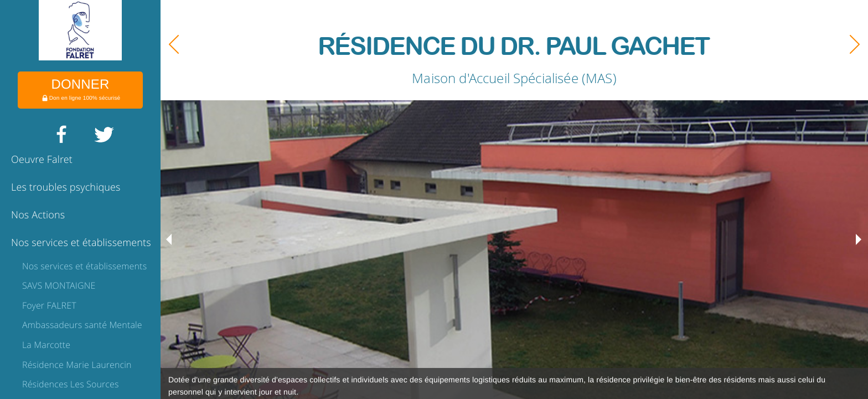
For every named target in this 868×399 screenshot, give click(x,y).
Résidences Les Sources (71, 384)
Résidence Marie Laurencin (77, 365)
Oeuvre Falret (42, 160)
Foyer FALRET (49, 305)
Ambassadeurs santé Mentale (82, 325)
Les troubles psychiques (66, 187)
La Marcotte (46, 345)
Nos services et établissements (81, 243)
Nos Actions (38, 215)
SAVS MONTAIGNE (59, 285)
